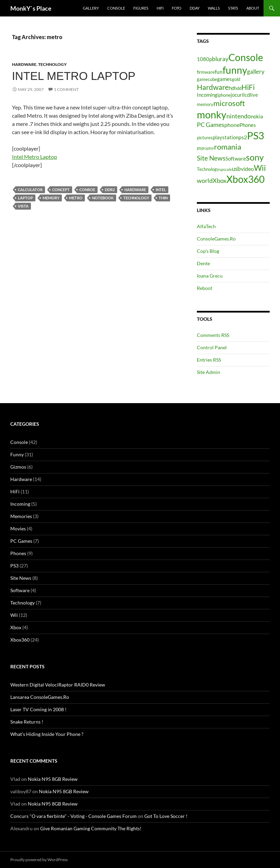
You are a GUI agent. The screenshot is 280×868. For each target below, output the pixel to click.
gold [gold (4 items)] (236, 79)
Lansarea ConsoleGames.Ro (40, 697)
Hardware (24, 64)
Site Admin (209, 372)
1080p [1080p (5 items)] (204, 59)
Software (20, 590)
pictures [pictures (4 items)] (205, 138)
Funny (17, 454)
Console (116, 8)
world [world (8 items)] (205, 180)
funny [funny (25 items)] (235, 70)
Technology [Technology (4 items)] (208, 169)
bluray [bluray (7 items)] (220, 59)
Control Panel (212, 347)
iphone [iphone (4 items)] (224, 95)
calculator (30, 190)
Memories (21, 516)
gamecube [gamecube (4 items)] (207, 79)
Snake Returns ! (27, 722)
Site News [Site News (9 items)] (211, 158)
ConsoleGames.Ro (216, 239)
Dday (195, 8)
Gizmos (18, 467)
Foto (177, 8)
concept (61, 190)
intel (161, 190)
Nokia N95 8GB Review (53, 779)
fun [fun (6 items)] (219, 72)
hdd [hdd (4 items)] (238, 88)
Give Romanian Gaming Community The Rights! (91, 828)
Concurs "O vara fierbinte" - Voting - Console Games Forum (74, 816)
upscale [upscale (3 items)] (226, 169)
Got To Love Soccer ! (166, 816)
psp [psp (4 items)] (200, 148)
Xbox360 (20, 640)
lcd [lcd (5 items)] (247, 95)
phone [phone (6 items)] (232, 125)
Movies (18, 529)
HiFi (160, 8)
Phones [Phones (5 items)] (248, 125)
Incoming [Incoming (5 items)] (207, 95)
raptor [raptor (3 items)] (209, 148)
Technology (52, 64)
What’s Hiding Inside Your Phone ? (47, 734)
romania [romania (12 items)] (228, 147)
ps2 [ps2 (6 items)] (243, 137)
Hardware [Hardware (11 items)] (213, 87)
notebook (103, 198)
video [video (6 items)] (247, 169)
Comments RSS (213, 335)
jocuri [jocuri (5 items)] (237, 95)
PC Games (21, 541)
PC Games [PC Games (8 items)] (211, 125)
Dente (203, 263)
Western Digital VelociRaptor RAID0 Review (58, 685)
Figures (141, 8)
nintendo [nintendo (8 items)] (239, 116)
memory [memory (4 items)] (205, 104)
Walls (214, 8)
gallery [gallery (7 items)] (256, 72)
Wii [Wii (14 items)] (260, 168)
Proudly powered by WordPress (39, 860)
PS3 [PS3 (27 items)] (256, 135)
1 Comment (66, 89)
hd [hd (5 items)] (232, 88)
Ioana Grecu (210, 276)
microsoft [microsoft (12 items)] (229, 103)
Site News (21, 578)
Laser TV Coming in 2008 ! (38, 709)
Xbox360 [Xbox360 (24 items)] (245, 179)
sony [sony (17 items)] (255, 157)
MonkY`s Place (31, 8)
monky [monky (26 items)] (212, 114)
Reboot (205, 288)
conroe (87, 190)
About (253, 8)
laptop (25, 198)
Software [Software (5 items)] (236, 159)
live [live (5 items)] (254, 95)
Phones (18, 553)
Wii (14, 615)
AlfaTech (206, 226)
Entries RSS (209, 360)
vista (23, 206)
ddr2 (110, 190)
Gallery (91, 8)
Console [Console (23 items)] (246, 57)
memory (51, 198)
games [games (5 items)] (225, 79)
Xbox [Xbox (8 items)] (220, 180)
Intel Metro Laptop (74, 76)
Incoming (20, 504)
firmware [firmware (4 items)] (206, 72)
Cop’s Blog (208, 251)
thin (163, 198)
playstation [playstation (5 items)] (226, 137)
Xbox (16, 627)
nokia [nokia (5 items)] (257, 116)
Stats (233, 8)
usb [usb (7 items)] (236, 169)
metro (76, 198)
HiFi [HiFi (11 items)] (248, 87)
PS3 (14, 566)
